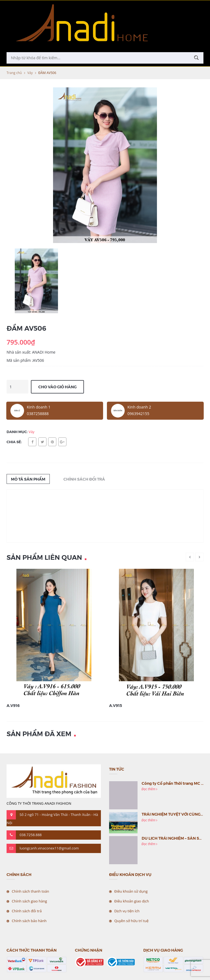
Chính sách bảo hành (29, 921)
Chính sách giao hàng (29, 901)
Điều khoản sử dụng (131, 891)
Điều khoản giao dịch (132, 901)
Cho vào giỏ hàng (57, 387)
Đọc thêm (150, 789)
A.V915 (116, 705)
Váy (30, 73)
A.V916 (13, 705)
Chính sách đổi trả (27, 911)
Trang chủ (14, 73)
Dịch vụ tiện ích (127, 911)
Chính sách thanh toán (30, 891)
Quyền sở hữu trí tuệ (131, 921)
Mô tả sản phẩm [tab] (28, 479)
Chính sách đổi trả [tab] (84, 479)
